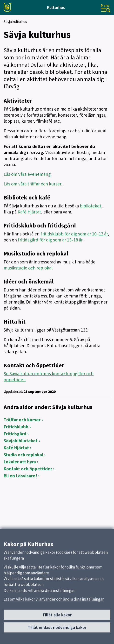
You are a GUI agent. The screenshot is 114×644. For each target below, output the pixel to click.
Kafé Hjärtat (29, 212)
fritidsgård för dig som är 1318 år (50, 240)
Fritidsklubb (16, 427)
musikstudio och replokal (28, 268)
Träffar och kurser (22, 420)
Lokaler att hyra (20, 462)
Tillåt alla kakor (57, 616)
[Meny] (106, 8)
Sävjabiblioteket (21, 441)
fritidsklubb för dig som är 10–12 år (74, 234)
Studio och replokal (23, 455)
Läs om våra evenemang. (28, 174)
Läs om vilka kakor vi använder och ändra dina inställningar (54, 600)
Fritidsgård (15, 434)
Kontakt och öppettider (28, 469)
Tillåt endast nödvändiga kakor (57, 628)
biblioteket (91, 206)
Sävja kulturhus (15, 22)
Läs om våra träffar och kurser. (33, 184)
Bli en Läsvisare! (20, 476)
